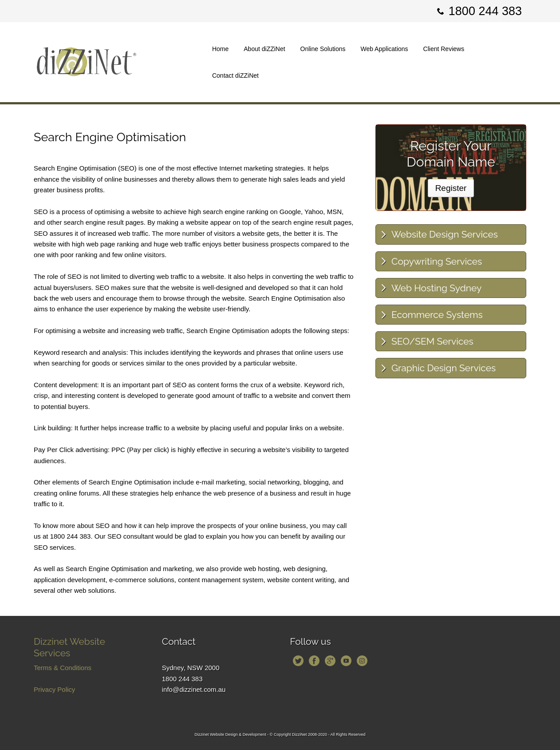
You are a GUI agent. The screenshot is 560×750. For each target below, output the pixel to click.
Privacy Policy (54, 689)
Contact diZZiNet (235, 75)
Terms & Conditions (63, 668)
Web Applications (384, 49)
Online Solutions (323, 49)
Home (220, 49)
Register (451, 188)
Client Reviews (444, 49)
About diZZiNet (264, 49)
